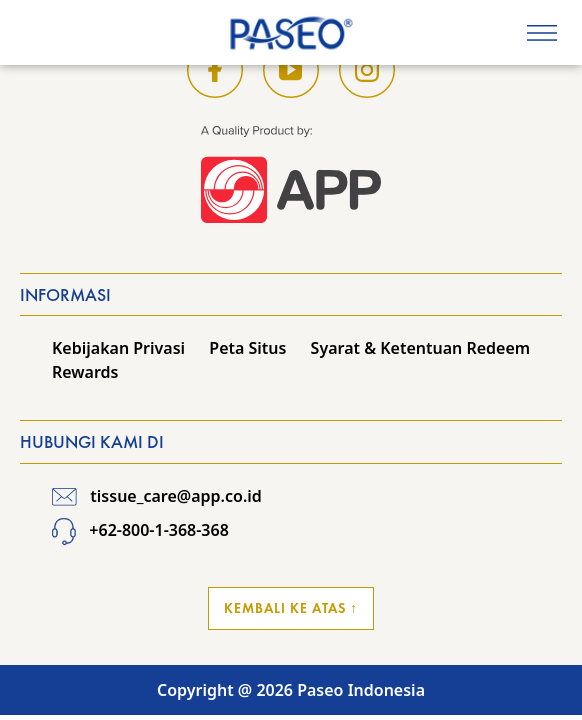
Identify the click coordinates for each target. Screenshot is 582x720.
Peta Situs (247, 348)
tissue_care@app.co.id (157, 496)
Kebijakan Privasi (118, 348)
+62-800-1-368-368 (140, 530)
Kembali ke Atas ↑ (291, 608)
